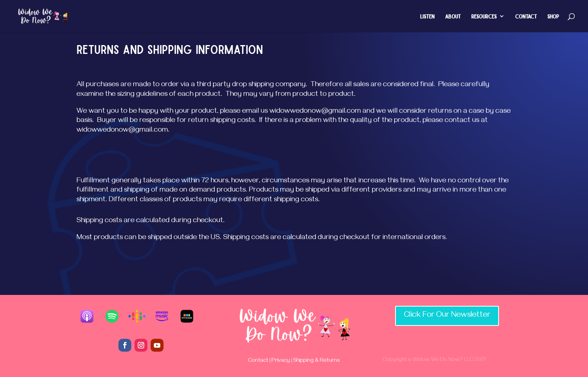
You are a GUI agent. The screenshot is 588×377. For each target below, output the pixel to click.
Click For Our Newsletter (447, 316)
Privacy (281, 361)
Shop (553, 16)
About (453, 16)
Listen (427, 16)
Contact (526, 16)
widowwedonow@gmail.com (315, 112)
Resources (484, 16)
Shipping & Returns (316, 361)
